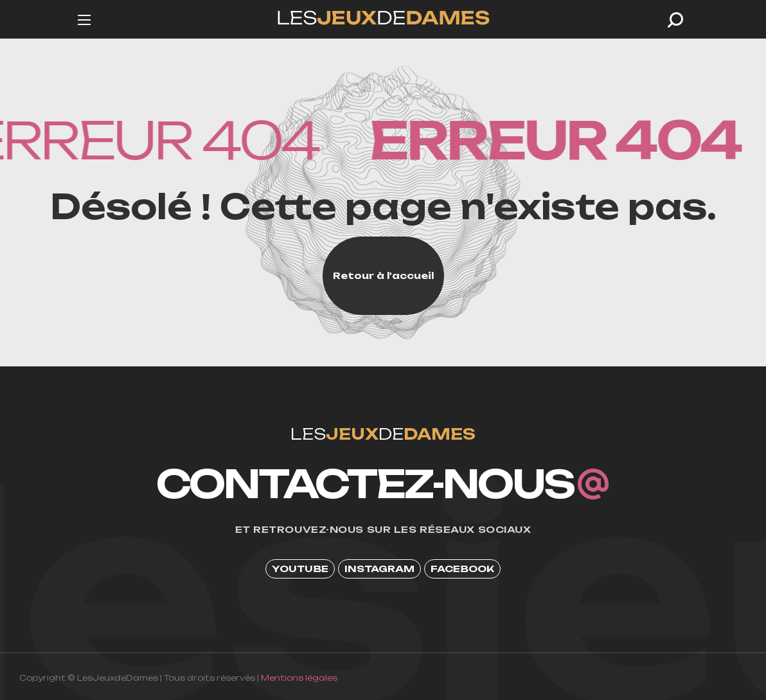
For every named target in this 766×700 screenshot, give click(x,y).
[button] (675, 20)
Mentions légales (299, 678)
